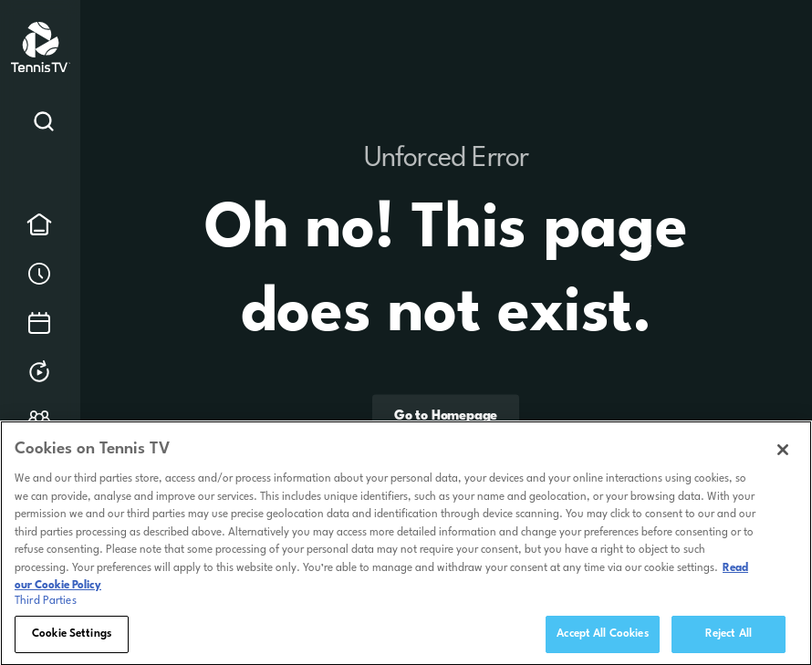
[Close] (783, 455)
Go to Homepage (446, 416)
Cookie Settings (72, 639)
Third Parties (46, 607)
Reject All (729, 639)
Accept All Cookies (602, 639)
